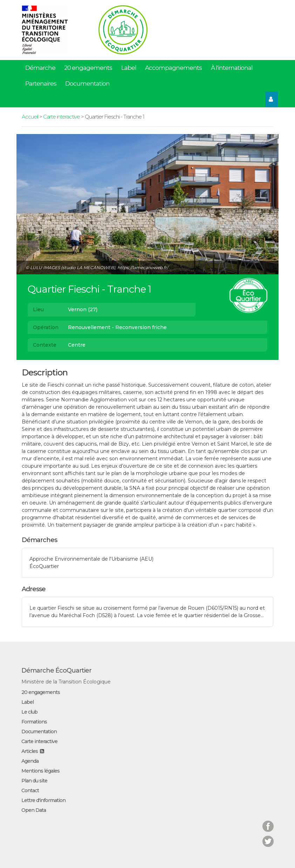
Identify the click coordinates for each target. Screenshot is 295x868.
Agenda (30, 761)
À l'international (232, 68)
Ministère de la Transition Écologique (66, 682)
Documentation (87, 84)
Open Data (34, 810)
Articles (30, 751)
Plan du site (34, 781)
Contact (30, 790)
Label (129, 68)
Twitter (268, 837)
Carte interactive (61, 117)
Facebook (268, 822)
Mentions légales (40, 771)
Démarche (40, 68)
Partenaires (41, 84)
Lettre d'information (43, 800)
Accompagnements (173, 68)
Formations (34, 722)
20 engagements (88, 68)
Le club (29, 712)
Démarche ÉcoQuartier (56, 670)
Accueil (30, 117)
